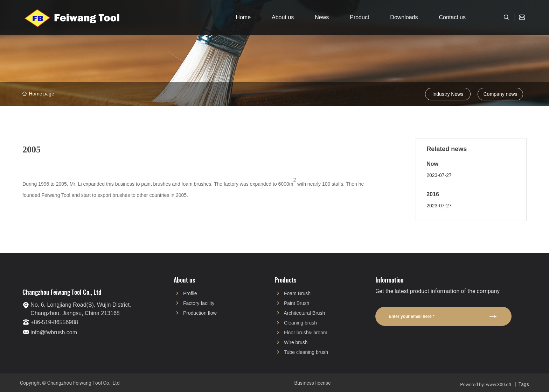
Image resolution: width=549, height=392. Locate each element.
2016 (433, 194)
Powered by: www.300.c (484, 384)
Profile (190, 293)
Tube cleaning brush (306, 352)
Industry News (448, 94)
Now (432, 164)
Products (285, 280)
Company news (501, 94)
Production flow (200, 313)
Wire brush (296, 342)
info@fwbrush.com (54, 332)
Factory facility (199, 303)
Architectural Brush (304, 313)
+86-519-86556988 (54, 322)
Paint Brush (297, 303)
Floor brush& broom (306, 333)
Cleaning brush (300, 323)
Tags (524, 384)
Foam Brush (297, 293)
